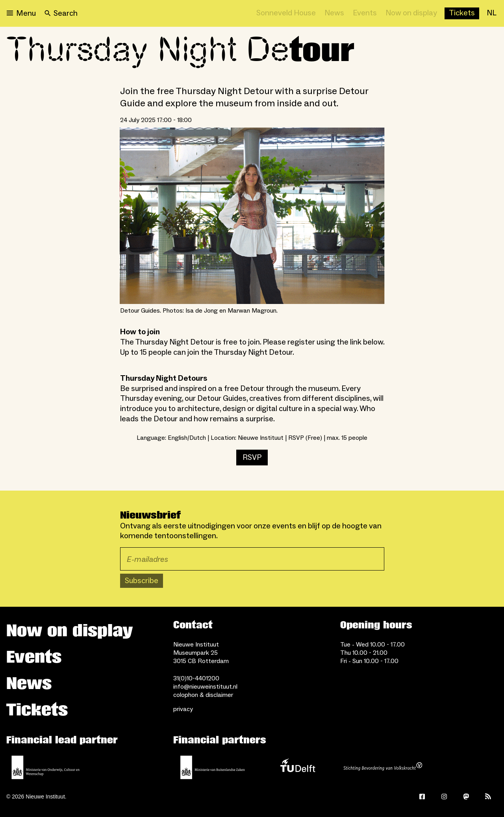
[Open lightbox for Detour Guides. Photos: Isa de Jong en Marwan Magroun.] (252, 216)
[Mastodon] (466, 797)
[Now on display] (411, 13)
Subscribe (142, 581)
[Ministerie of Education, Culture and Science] (46, 767)
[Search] (61, 13)
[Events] (365, 13)
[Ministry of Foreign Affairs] (213, 767)
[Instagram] (444, 797)
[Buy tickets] (462, 13)
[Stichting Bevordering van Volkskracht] (383, 767)
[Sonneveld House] (286, 13)
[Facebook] (422, 797)
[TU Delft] (298, 767)
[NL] (492, 13)
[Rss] (488, 797)
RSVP (252, 458)
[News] (334, 13)
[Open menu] (21, 13)
